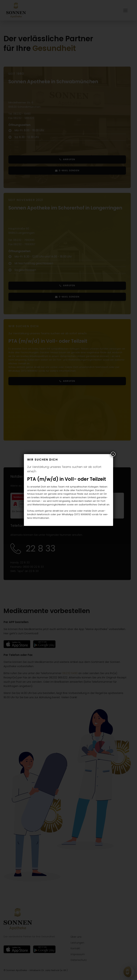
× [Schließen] (113, 454)
